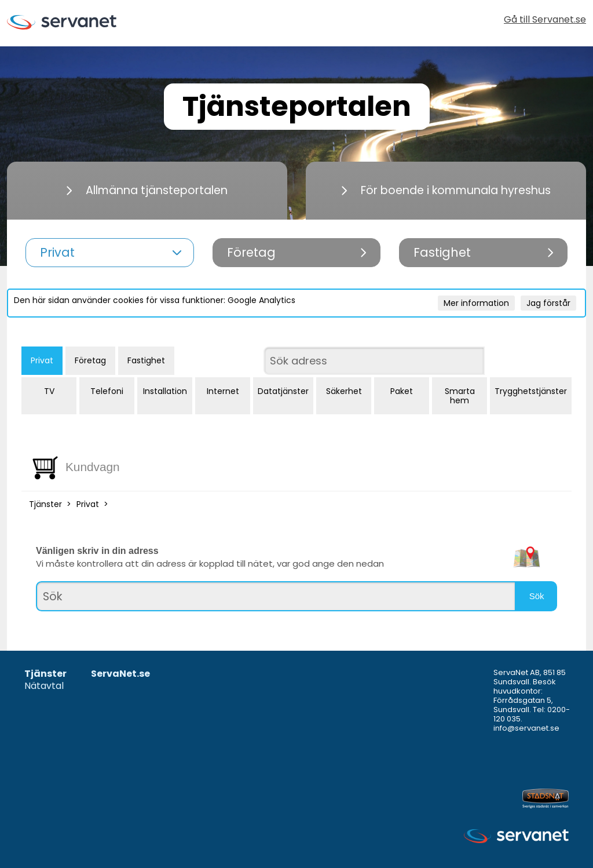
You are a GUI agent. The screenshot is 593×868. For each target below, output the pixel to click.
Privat (42, 360)
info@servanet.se (526, 728)
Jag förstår (548, 303)
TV (49, 391)
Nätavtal (44, 686)
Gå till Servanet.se (545, 21)
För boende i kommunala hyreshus (446, 190)
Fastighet (146, 360)
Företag (90, 360)
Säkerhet (344, 391)
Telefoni (107, 391)
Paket (402, 391)
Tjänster (45, 504)
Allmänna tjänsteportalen (147, 190)
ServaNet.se (120, 674)
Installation (165, 391)
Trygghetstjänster (531, 391)
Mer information (476, 303)
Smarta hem (460, 396)
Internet (223, 391)
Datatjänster (283, 391)
